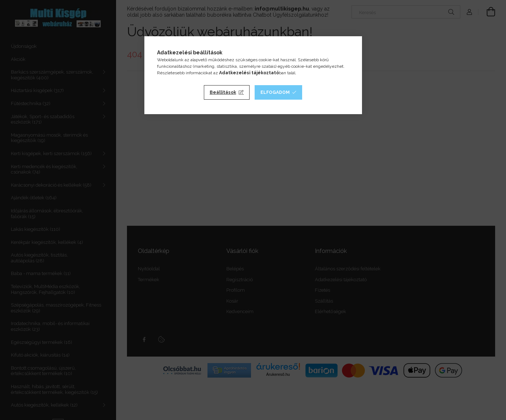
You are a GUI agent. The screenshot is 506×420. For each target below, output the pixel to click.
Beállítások (223, 92)
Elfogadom (275, 92)
